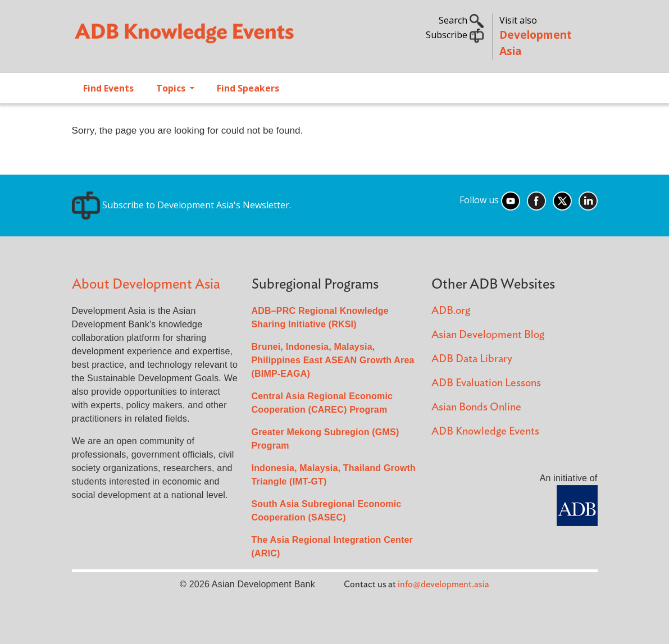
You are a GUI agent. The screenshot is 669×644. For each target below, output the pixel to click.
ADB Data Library (472, 359)
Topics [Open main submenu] (172, 88)
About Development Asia (146, 284)
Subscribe (455, 35)
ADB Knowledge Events (485, 431)
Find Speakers (248, 88)
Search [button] (461, 20)
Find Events (108, 88)
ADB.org (451, 311)
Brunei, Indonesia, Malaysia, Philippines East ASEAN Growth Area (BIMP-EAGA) (333, 360)
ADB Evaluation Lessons (486, 383)
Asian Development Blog (488, 335)
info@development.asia (443, 584)
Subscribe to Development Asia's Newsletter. (181, 205)
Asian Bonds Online (476, 407)
